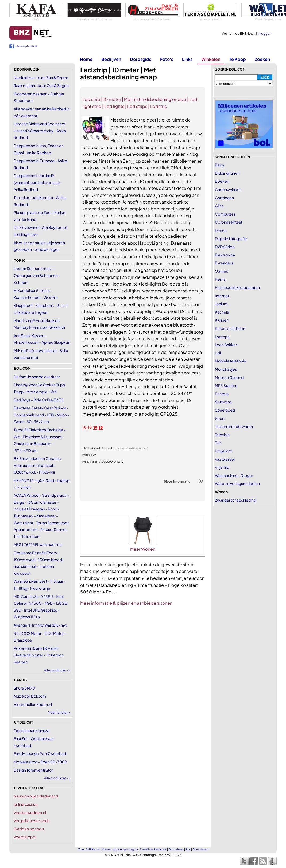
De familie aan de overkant (37, 377)
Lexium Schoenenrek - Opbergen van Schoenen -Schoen (37, 275)
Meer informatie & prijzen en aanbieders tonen (126, 603)
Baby (220, 165)
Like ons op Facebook (27, 46)
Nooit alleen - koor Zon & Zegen (41, 77)
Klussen (222, 320)
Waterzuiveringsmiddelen (237, 483)
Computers (225, 214)
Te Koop (237, 59)
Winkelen (211, 59)
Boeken (222, 181)
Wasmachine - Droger (234, 475)
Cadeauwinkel (228, 189)
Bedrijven (111, 59)
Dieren (221, 230)
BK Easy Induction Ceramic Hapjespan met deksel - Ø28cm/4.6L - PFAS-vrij (37, 465)
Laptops (222, 337)
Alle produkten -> (57, 778)
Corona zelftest (229, 222)
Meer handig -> (59, 712)
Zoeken (262, 59)
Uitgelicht (223, 451)
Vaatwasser (225, 459)
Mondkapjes (226, 369)
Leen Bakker (226, 345)
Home (86, 59)
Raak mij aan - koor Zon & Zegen (41, 85)
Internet (222, 296)
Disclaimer (176, 849)
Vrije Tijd (222, 467)
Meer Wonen (143, 549)
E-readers (224, 263)
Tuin (218, 443)
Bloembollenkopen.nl (33, 704)
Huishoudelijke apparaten (237, 287)
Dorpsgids (141, 59)
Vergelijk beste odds (32, 820)
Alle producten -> (57, 670)
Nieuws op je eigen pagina (120, 849)
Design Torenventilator (33, 770)
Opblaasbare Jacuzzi (31, 730)
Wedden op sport (29, 829)
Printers (222, 394)
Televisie (222, 435)
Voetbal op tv (25, 837)
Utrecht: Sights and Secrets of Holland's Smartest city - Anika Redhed (40, 130)
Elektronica (225, 255)
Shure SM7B (24, 688)
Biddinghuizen (227, 173)
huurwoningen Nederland (36, 796)
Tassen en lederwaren (234, 426)
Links (187, 59)
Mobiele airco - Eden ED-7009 (40, 762)
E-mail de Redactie (153, 849)
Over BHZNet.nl (89, 849)
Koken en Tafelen (230, 328)
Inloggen (264, 34)
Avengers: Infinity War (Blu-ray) (40, 625)
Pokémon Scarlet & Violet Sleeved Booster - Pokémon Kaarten (39, 655)
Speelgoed (225, 410)
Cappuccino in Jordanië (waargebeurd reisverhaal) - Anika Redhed (38, 182)
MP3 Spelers (226, 385)
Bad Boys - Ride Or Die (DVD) (38, 400)
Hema (220, 279)
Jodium (221, 304)
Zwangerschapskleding (235, 500)
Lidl (218, 353)
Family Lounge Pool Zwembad (40, 753)
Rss (188, 849)
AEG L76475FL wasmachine (38, 544)
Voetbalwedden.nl (30, 812)
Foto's (167, 59)
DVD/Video (225, 247)
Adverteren (200, 849)
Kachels (222, 312)
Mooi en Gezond (229, 377)
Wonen (221, 492)
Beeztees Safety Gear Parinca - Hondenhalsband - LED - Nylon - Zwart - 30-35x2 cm (41, 415)
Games (221, 271)
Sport (220, 418)
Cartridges (224, 198)
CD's (219, 206)
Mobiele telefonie (231, 361)
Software (223, 402)
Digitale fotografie (231, 238)
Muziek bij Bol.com (30, 696)
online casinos (26, 804)
